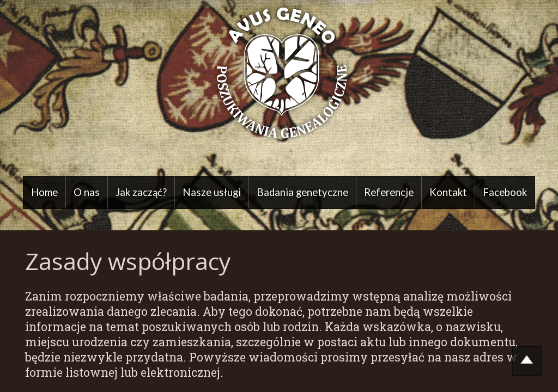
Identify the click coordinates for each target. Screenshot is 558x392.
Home (44, 192)
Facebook (505, 192)
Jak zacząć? (141, 192)
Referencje (389, 192)
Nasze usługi (212, 192)
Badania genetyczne (302, 192)
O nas (87, 192)
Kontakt (448, 192)
